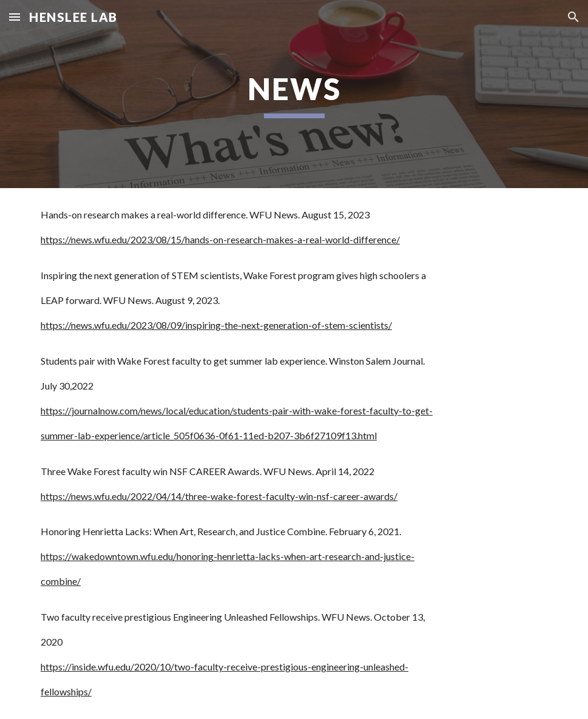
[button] (15, 17)
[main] (294, 94)
